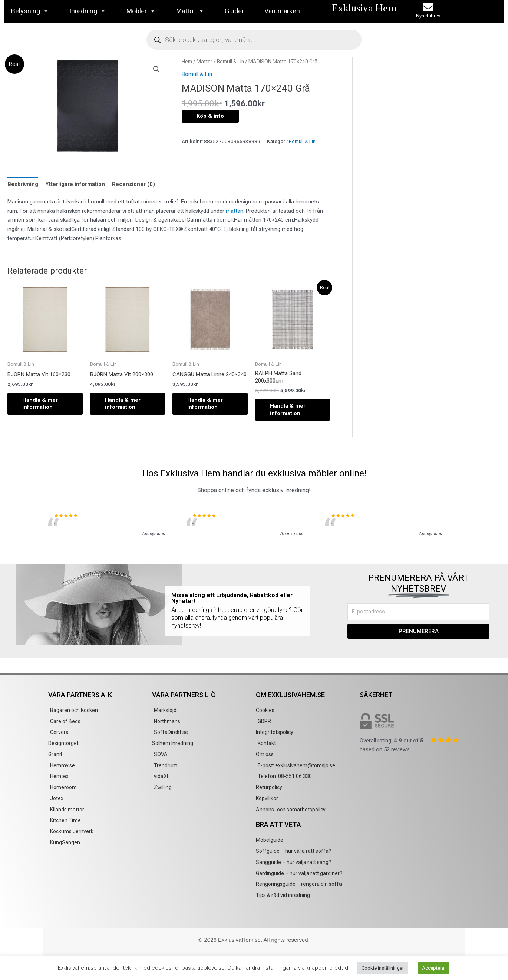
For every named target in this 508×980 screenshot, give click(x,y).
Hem (187, 62)
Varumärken (282, 11)
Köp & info (210, 116)
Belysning (30, 11)
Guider (234, 11)
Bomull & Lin (230, 62)
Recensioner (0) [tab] (133, 184)
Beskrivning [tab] (23, 184)
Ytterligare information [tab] (75, 184)
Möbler (141, 11)
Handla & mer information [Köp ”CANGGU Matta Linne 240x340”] (205, 404)
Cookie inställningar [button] (383, 968)
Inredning (88, 11)
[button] (156, 69)
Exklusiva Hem (364, 8)
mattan (235, 211)
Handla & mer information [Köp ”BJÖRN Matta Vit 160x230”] (40, 404)
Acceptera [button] (433, 968)
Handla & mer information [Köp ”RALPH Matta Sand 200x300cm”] (288, 410)
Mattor (190, 11)
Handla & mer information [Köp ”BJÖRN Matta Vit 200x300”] (123, 404)
